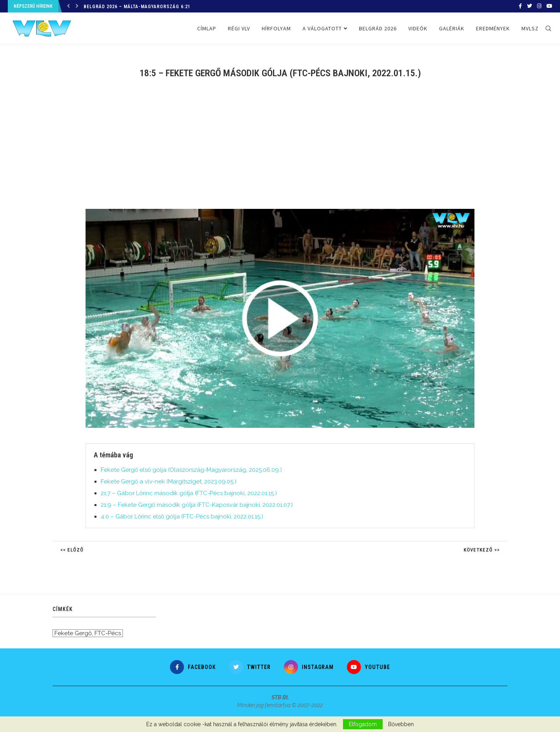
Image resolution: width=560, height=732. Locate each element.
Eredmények (493, 28)
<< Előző (72, 550)
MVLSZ (530, 28)
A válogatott (322, 28)
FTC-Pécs (108, 633)
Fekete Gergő (73, 633)
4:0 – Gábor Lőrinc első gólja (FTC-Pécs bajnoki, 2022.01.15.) (182, 517)
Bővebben (401, 724)
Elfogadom (363, 724)
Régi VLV (239, 28)
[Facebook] (520, 6)
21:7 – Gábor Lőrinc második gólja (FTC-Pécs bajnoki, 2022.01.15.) (189, 493)
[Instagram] (539, 6)
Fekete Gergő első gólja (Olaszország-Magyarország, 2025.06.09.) (191, 470)
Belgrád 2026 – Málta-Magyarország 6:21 (137, 7)
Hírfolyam (276, 28)
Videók (418, 28)
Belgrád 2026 (378, 28)
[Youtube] (549, 6)
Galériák (452, 28)
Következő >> (482, 550)
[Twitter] (529, 6)
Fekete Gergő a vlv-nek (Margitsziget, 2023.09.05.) (169, 482)
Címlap (207, 28)
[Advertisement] (280, 149)
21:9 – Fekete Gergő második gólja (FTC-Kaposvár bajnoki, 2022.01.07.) (197, 505)
